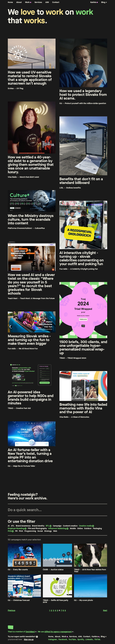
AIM (47, 2)
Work (27, 2)
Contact (56, 2)
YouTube (72, 639)
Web (55, 531)
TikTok (97, 639)
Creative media (85, 526)
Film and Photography (37, 528)
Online (80, 528)
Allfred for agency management (58, 632)
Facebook (63, 639)
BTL (47, 526)
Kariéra (93, 2)
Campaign (57, 526)
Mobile (73, 528)
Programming (30, 531)
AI (9, 526)
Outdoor (88, 528)
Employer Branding (16, 528)
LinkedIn (89, 639)
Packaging (97, 528)
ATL (13, 526)
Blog (103, 2)
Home (10, 2)
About (19, 2)
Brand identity (38, 526)
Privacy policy (54, 642)
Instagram (53, 639)
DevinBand (30, 632)
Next (105, 610)
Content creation (70, 526)
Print (21, 531)
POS (10, 531)
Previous (11, 610)
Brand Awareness (23, 526)
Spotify (81, 639)
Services (38, 2)
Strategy (48, 531)
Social (40, 531)
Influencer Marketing (57, 528)
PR (16, 531)
